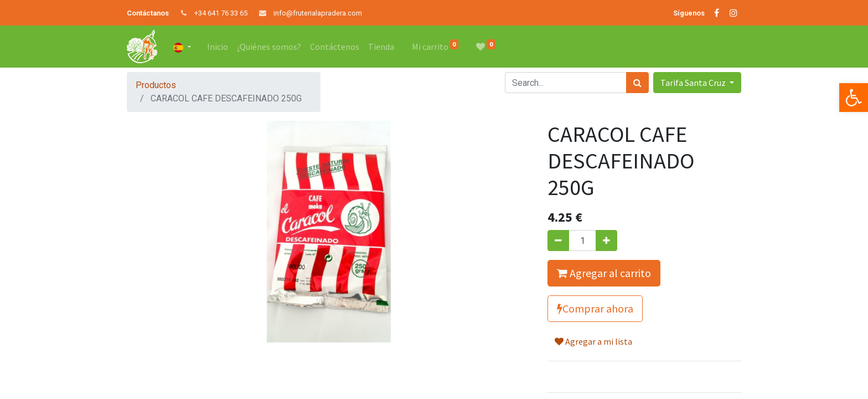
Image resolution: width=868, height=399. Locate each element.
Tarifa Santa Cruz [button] (694, 83)
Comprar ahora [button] (595, 308)
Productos (156, 85)
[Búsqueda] (637, 83)
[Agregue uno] (606, 241)
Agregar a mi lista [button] (593, 341)
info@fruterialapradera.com (318, 13)
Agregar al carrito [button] (604, 273)
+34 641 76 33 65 (221, 13)
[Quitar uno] (558, 241)
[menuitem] (218, 47)
